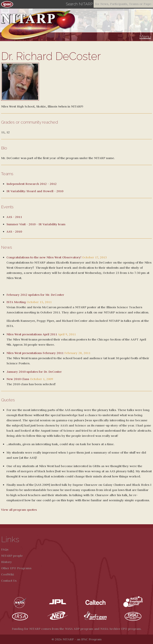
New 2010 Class (18, 379)
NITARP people (12, 556)
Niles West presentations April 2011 (32, 334)
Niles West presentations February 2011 (35, 353)
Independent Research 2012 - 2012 (32, 184)
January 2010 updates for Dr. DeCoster (34, 372)
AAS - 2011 (14, 217)
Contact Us (9, 581)
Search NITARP (79, 4)
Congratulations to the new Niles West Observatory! (44, 257)
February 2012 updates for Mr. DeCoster (35, 295)
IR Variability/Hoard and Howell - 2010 (35, 191)
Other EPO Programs (16, 568)
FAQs (5, 549)
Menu (145, 37)
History (6, 562)
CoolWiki (8, 574)
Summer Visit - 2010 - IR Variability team (36, 224)
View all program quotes (19, 510)
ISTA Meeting (16, 302)
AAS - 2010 (14, 232)
